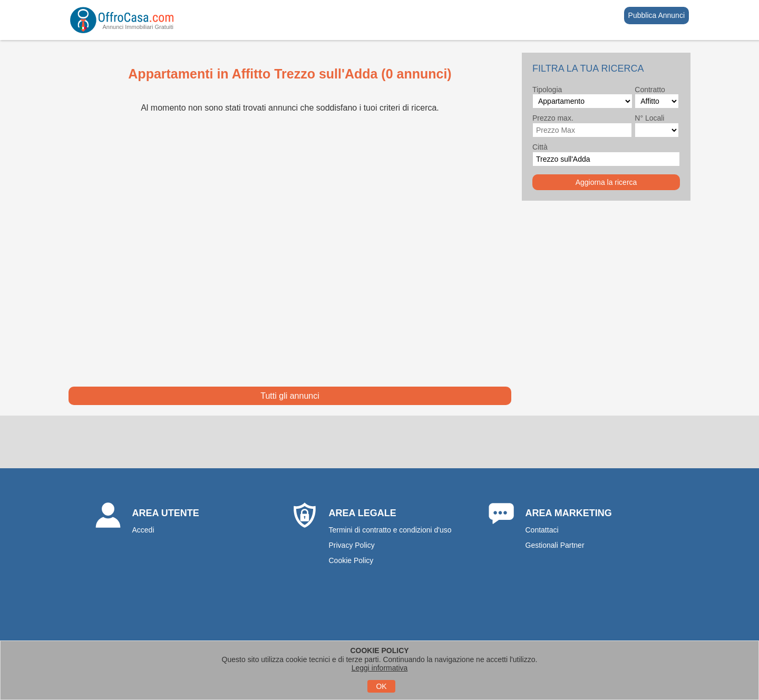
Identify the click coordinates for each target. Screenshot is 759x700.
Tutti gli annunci (290, 396)
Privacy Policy (352, 545)
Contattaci (542, 530)
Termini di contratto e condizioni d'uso (390, 530)
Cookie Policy (351, 560)
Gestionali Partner (555, 545)
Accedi (143, 530)
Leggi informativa (380, 668)
